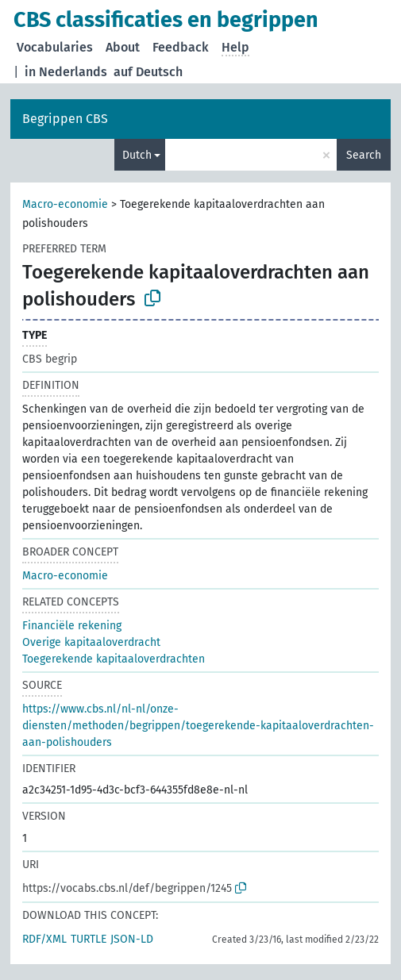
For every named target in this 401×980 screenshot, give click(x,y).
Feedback (181, 47)
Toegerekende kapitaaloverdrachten (114, 659)
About (123, 47)
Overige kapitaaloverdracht (91, 642)
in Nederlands (66, 72)
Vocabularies (55, 47)
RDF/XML (44, 939)
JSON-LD (132, 939)
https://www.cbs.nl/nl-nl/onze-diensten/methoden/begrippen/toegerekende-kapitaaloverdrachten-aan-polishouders (198, 726)
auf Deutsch (148, 72)
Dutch (137, 155)
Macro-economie (65, 204)
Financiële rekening (72, 626)
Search (364, 155)
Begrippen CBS (65, 119)
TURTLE (89, 939)
